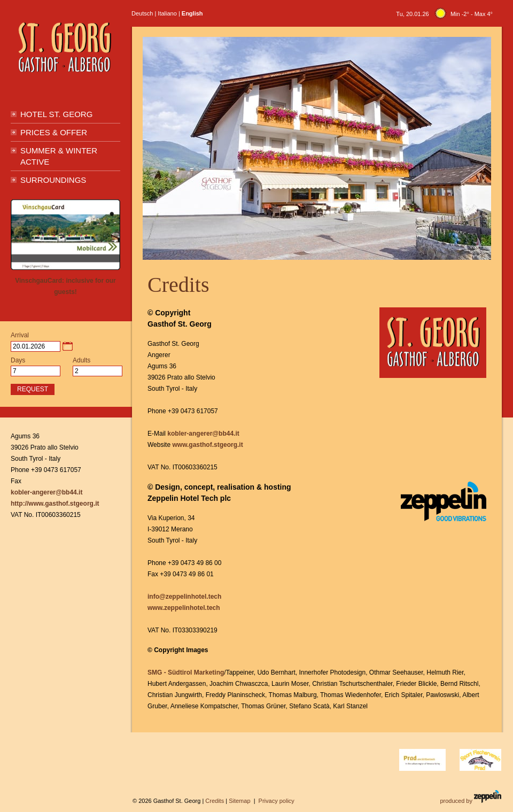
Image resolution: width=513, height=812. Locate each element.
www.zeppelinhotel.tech (184, 608)
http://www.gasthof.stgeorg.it (55, 504)
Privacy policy (277, 801)
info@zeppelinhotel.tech (184, 597)
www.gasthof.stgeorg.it (207, 445)
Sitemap (239, 801)
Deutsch (142, 13)
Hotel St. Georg (56, 114)
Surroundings (53, 180)
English (192, 13)
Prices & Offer (54, 132)
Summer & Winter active (59, 156)
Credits (215, 801)
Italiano (167, 13)
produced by (471, 797)
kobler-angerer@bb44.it (203, 434)
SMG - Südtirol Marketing (186, 672)
